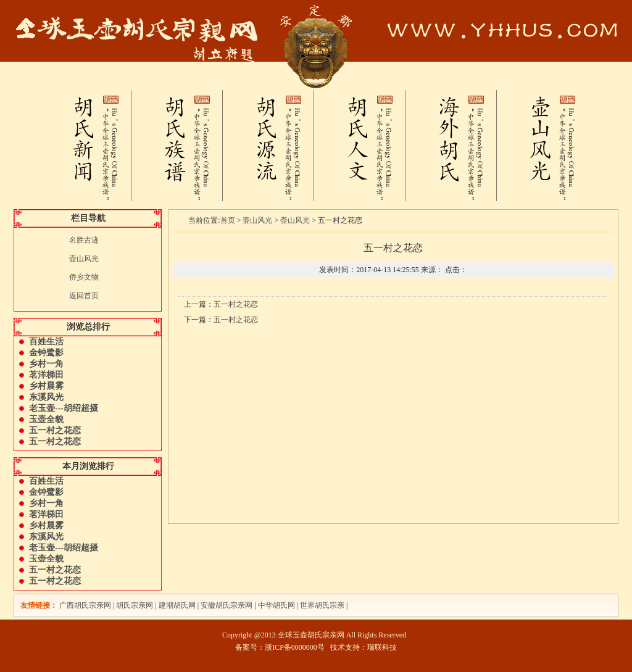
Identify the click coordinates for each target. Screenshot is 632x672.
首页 (228, 220)
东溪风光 (46, 397)
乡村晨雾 (46, 386)
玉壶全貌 (46, 419)
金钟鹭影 (46, 353)
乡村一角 (46, 364)
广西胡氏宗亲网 (85, 605)
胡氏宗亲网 (135, 605)
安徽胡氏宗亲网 (227, 605)
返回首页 (84, 296)
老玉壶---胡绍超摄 (64, 408)
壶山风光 (84, 259)
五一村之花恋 (55, 430)
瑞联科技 (382, 647)
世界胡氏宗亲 (322, 605)
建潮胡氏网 (178, 605)
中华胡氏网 (276, 605)
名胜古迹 (84, 240)
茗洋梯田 (46, 375)
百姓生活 (46, 342)
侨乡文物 (84, 277)
